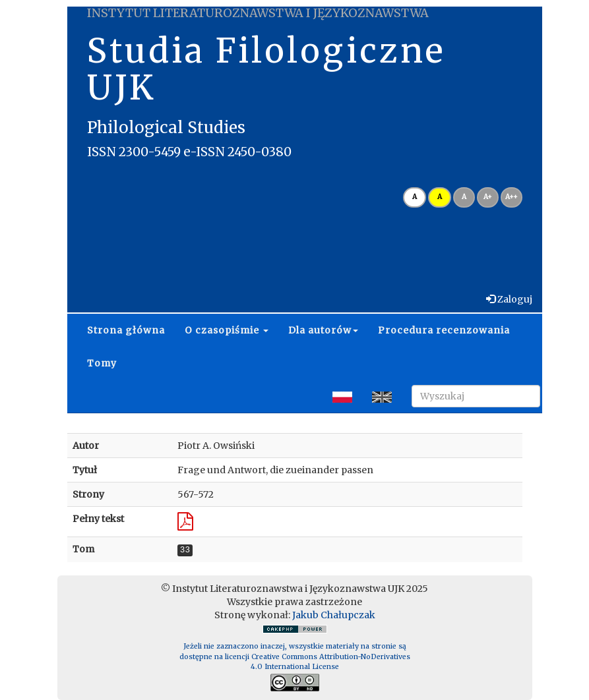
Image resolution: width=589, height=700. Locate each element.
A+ (488, 197)
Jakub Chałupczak (334, 615)
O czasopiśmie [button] (227, 330)
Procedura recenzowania (444, 330)
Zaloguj (514, 299)
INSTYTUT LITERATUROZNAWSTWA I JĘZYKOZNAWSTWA (258, 13)
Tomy (102, 363)
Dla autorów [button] (323, 330)
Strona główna (126, 330)
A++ (511, 197)
